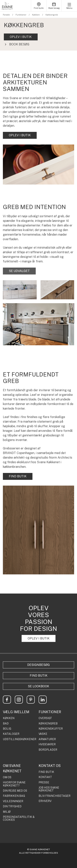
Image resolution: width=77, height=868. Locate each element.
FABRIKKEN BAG (14, 796)
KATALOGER (11, 734)
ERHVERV (45, 801)
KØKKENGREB (48, 724)
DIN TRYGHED (12, 806)
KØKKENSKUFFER (51, 729)
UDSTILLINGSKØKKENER (20, 739)
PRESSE (44, 783)
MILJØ (7, 812)
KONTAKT (45, 777)
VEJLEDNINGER (13, 801)
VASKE (43, 734)
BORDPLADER (48, 750)
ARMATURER (47, 739)
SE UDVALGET (19, 271)
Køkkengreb (52, 15)
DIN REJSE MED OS (15, 791)
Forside (6, 15)
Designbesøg (38, 665)
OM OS (7, 777)
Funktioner (21, 15)
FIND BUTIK (18, 476)
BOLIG (7, 729)
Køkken (36, 15)
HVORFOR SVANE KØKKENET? (14, 784)
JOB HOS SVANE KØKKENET (49, 789)
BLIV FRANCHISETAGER (55, 796)
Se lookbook (38, 686)
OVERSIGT (45, 718)
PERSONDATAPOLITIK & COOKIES (19, 818)
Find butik (39, 676)
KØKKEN (9, 718)
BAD (6, 724)
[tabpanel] (38, 34)
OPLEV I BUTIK (21, 37)
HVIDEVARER (47, 744)
